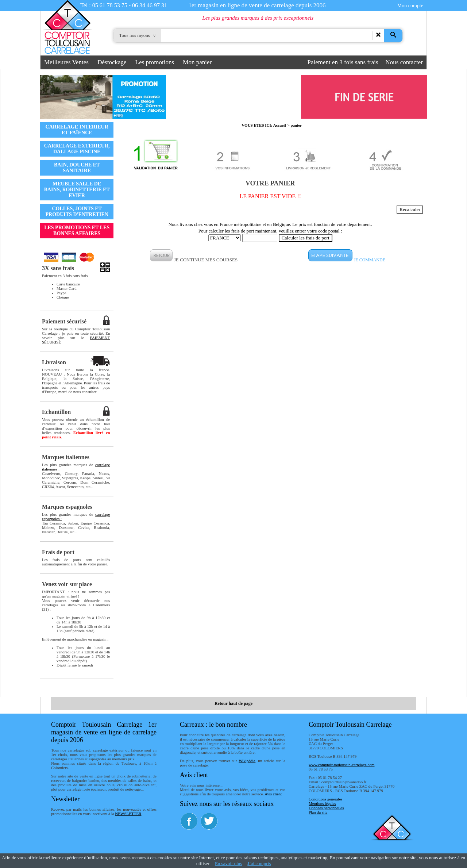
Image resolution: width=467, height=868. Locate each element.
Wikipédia (247, 761)
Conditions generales (326, 799)
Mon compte (410, 6)
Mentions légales (322, 803)
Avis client (273, 794)
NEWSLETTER (128, 814)
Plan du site (318, 812)
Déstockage (112, 62)
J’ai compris (259, 863)
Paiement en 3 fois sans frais (343, 62)
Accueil (280, 125)
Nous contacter (404, 62)
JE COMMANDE (370, 260)
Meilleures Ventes (66, 62)
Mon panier (197, 62)
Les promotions (155, 62)
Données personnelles (326, 808)
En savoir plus (228, 863)
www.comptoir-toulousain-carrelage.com (342, 765)
